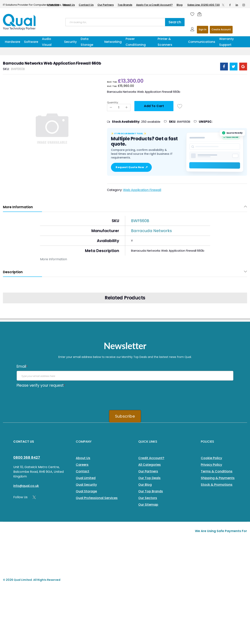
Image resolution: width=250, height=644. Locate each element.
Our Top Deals (149, 478)
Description (13, 272)
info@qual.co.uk (26, 486)
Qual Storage (86, 491)
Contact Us (86, 5)
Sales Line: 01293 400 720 (204, 5)
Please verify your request (41, 385)
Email (22, 366)
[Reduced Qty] (111, 108)
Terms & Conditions (217, 471)
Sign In (203, 29)
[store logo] (20, 22)
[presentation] (46, 397)
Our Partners (106, 5)
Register (221, 30)
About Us (69, 5)
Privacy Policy (211, 465)
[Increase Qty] (127, 108)
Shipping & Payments (218, 478)
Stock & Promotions (217, 485)
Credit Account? (151, 458)
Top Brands (125, 5)
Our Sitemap (148, 505)
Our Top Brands (151, 491)
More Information (18, 207)
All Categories (150, 465)
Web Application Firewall (142, 190)
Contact (83, 471)
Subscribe (125, 416)
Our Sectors (148, 498)
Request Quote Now (131, 167)
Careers (82, 465)
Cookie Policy (211, 458)
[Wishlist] (192, 14)
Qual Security (86, 485)
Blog (179, 5)
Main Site (53, 5)
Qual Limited (86, 478)
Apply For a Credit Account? (154, 5)
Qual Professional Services (97, 498)
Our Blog (145, 485)
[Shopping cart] (200, 14)
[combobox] (115, 22)
